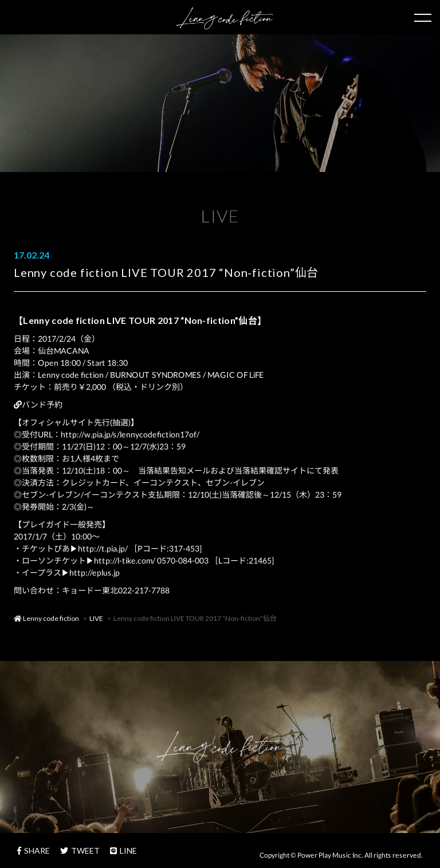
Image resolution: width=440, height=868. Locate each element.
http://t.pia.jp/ (103, 548)
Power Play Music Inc (329, 855)
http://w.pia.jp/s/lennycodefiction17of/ (130, 434)
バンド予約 (38, 404)
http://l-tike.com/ (125, 560)
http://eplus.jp (95, 572)
